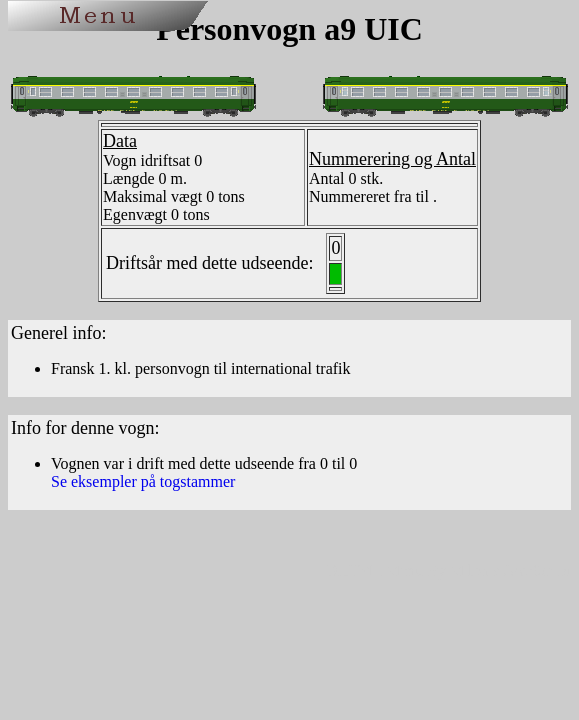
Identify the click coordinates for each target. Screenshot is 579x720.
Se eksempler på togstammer (143, 481)
